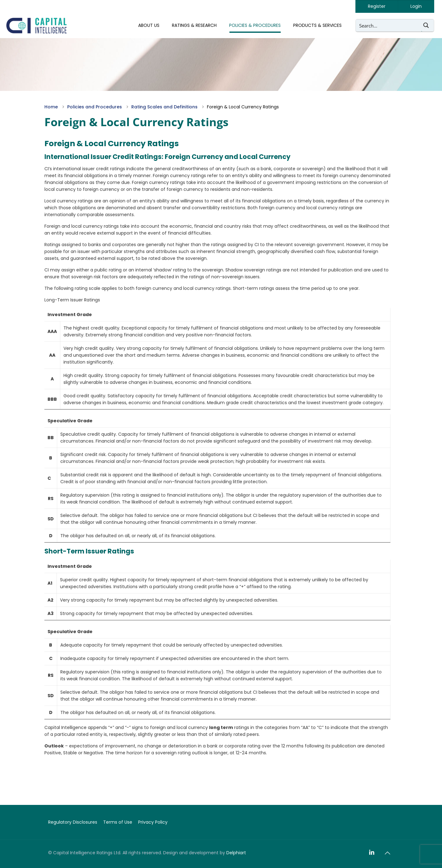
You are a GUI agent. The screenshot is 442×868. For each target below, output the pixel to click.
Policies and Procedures (95, 107)
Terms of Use (118, 822)
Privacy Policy (153, 822)
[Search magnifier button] (428, 25)
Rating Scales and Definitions (164, 107)
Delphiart (236, 853)
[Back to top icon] (387, 853)
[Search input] (389, 25)
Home (51, 107)
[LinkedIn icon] (372, 853)
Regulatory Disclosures (73, 822)
